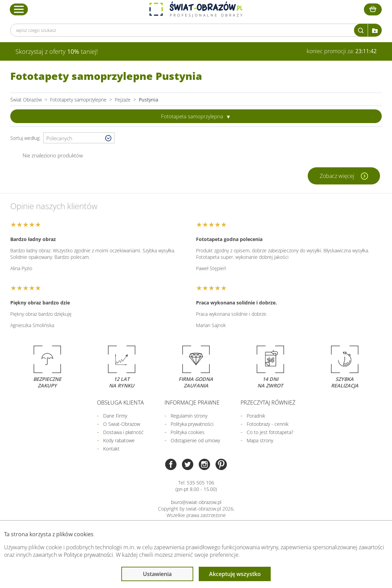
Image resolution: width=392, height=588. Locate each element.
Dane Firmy (115, 416)
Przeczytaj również (268, 403)
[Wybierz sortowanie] (79, 138)
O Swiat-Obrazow (122, 424)
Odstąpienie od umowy (195, 440)
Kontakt (111, 449)
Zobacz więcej (338, 176)
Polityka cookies (188, 432)
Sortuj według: (27, 138)
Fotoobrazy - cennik (268, 424)
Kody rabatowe (119, 440)
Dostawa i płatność (123, 432)
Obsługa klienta (120, 403)
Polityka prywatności (192, 424)
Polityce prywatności (88, 555)
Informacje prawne (192, 403)
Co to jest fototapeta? (270, 432)
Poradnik (256, 416)
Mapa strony (260, 440)
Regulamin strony (189, 416)
